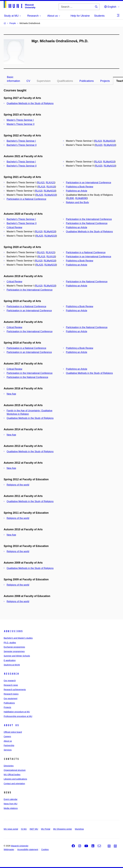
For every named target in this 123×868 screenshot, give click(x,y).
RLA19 (98, 141)
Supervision (44, 81)
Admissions (13, 631)
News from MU (11, 804)
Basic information (13, 79)
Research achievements (15, 690)
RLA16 (42, 187)
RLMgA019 (110, 145)
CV (28, 81)
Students (99, 16)
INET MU (34, 829)
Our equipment (11, 698)
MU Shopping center (63, 829)
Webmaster (9, 849)
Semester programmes (14, 651)
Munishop (79, 829)
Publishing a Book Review (80, 187)
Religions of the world (18, 485)
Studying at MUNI (12, 665)
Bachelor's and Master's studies (18, 638)
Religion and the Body (78, 202)
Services (8, 750)
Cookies (45, 849)
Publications (87, 81)
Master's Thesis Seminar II (21, 124)
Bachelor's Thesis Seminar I (21, 141)
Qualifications (65, 81)
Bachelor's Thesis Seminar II (22, 145)
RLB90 (70, 198)
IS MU (24, 829)
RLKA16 (51, 187)
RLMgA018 (109, 141)
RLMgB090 (81, 198)
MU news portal (11, 829)
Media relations (11, 808)
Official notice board (13, 732)
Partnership (9, 745)
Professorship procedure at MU (18, 716)
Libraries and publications (15, 779)
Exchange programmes (14, 647)
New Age (11, 394)
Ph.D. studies (10, 643)
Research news (11, 685)
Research (11, 674)
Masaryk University (20, 846)
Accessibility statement (28, 849)
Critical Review (14, 227)
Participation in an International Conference (89, 183)
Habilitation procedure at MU (17, 712)
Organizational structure (15, 770)
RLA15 (41, 183)
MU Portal (46, 829)
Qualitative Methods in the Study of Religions (30, 103)
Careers (7, 736)
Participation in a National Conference (26, 199)
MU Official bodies (12, 775)
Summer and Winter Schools (17, 656)
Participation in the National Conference (87, 223)
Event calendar (11, 799)
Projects (105, 81)
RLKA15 (50, 183)
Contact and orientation (14, 784)
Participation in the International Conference (89, 219)
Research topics (11, 694)
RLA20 (99, 145)
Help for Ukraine (80, 16)
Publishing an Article (77, 191)
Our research (10, 681)
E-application (10, 660)
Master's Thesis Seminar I (20, 120)
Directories (9, 766)
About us (11, 725)
